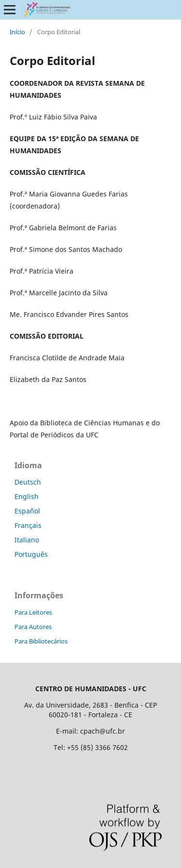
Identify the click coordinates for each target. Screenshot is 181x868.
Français (28, 525)
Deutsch (28, 482)
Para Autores (33, 627)
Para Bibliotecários (41, 641)
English (27, 496)
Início (17, 32)
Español (27, 511)
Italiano (27, 540)
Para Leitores (33, 612)
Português (31, 554)
